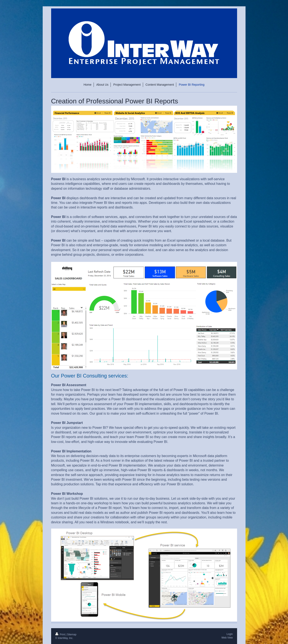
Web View (227, 638)
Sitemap (72, 635)
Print (61, 635)
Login (230, 634)
